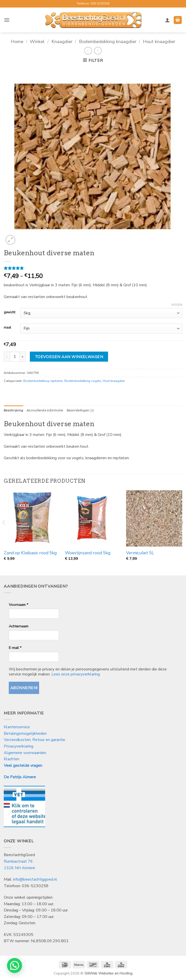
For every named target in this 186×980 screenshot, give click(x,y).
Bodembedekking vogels (83, 381)
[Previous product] (98, 51)
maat (7, 328)
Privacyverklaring (19, 746)
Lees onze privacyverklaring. (76, 674)
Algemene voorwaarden (25, 753)
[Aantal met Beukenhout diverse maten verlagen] (7, 357)
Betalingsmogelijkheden (25, 733)
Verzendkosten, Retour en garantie (34, 740)
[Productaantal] (15, 357)
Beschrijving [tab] (13, 410)
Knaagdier (62, 41)
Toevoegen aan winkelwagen (69, 357)
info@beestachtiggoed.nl (35, 879)
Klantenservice (17, 727)
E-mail (15, 648)
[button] (7, 20)
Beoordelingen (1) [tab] (80, 410)
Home (17, 41)
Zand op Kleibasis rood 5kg (30, 553)
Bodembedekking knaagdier (108, 41)
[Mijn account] (167, 20)
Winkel (37, 41)
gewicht (10, 313)
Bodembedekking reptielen (43, 381)
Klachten (12, 759)
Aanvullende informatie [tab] (45, 410)
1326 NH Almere (19, 868)
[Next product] (88, 51)
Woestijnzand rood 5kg (88, 553)
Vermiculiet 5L (140, 553)
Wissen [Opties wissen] (177, 305)
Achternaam (19, 626)
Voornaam (18, 605)
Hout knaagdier (159, 41)
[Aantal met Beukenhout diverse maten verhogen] (23, 357)
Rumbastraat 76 (18, 861)
